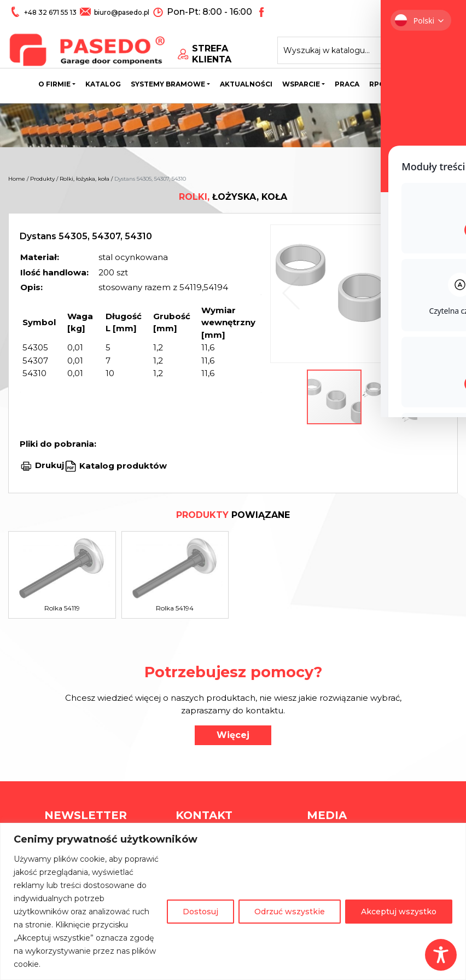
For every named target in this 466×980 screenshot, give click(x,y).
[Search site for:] (352, 47)
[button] (431, 294)
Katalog (103, 85)
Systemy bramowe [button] (168, 85)
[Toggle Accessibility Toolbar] (441, 955)
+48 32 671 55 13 (51, 12)
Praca (347, 85)
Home (17, 179)
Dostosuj (200, 912)
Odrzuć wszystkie (290, 912)
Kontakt (431, 85)
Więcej (233, 735)
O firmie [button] (54, 85)
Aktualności (246, 85)
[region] (233, 901)
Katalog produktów (122, 465)
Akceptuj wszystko (399, 912)
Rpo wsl (386, 85)
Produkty (42, 179)
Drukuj (49, 465)
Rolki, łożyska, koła (85, 179)
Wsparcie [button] (301, 85)
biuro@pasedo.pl (121, 12)
